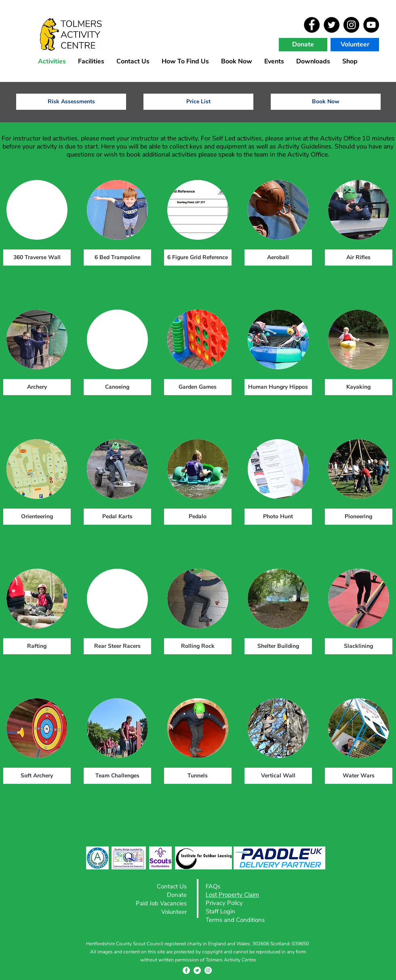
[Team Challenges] (117, 776)
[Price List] (198, 102)
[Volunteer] (355, 45)
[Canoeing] (117, 387)
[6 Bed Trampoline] (117, 258)
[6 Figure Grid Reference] (198, 258)
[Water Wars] (359, 776)
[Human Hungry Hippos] (278, 387)
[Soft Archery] (37, 776)
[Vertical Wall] (278, 776)
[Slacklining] (359, 646)
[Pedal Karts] (117, 517)
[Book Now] (326, 102)
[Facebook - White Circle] (186, 970)
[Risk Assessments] (71, 102)
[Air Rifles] (359, 258)
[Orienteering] (37, 517)
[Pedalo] (198, 517)
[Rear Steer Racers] (117, 646)
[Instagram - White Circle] (208, 970)
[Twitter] (332, 25)
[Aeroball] (278, 258)
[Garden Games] (198, 387)
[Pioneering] (359, 517)
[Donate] (303, 45)
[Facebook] (312, 25)
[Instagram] (351, 25)
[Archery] (37, 387)
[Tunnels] (198, 776)
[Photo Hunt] (278, 517)
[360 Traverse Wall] (37, 258)
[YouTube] (371, 25)
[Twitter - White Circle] (197, 970)
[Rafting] (37, 646)
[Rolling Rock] (198, 646)
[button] (274, 61)
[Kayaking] (359, 387)
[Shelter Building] (278, 646)
